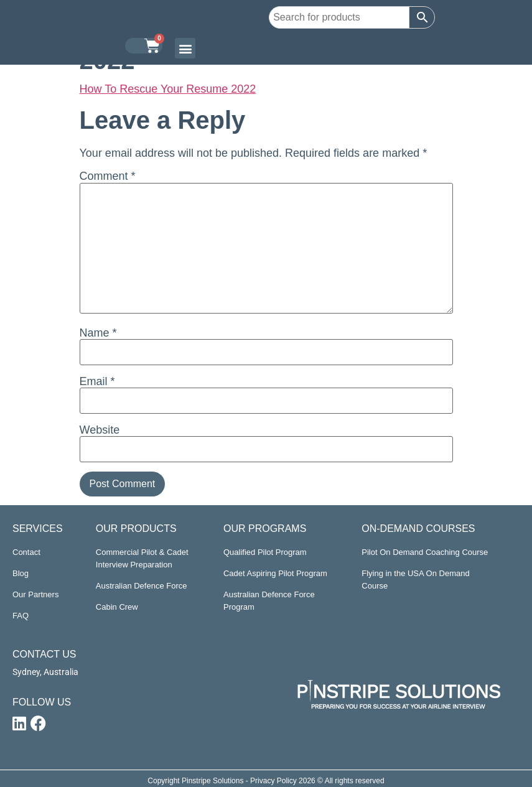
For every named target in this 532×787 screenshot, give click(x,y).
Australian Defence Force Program (269, 601)
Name (98, 333)
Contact (26, 552)
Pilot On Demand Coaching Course (425, 552)
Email (97, 381)
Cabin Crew (117, 607)
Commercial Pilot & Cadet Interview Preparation (142, 558)
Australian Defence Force (142, 586)
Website (100, 430)
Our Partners (35, 594)
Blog (21, 573)
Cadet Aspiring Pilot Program (275, 573)
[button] (185, 48)
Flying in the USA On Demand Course (415, 580)
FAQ (21, 616)
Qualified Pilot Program (265, 552)
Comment (108, 176)
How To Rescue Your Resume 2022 (168, 89)
